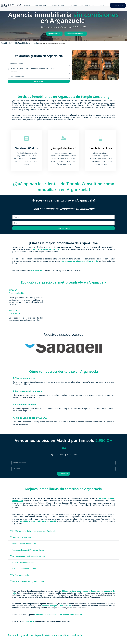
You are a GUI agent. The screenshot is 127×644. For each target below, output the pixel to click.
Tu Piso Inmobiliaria (21, 575)
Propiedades (73, 5)
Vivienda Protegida (58, 5)
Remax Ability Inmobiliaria (23, 563)
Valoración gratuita (88, 5)
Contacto (101, 5)
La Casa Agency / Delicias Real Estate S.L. (29, 556)
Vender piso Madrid (41, 5)
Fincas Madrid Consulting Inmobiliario (28, 581)
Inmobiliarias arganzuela (28, 43)
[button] (63, 531)
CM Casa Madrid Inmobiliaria (24, 569)
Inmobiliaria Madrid (9, 43)
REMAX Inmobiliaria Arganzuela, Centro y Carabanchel (35, 531)
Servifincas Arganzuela (22, 537)
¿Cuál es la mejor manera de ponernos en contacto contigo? (32, 69)
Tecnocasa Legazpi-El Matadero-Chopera (29, 550)
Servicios (27, 5)
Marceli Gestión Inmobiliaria (24, 544)
